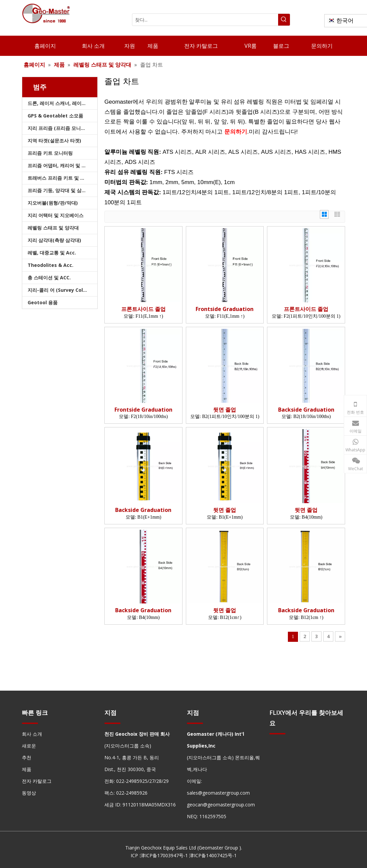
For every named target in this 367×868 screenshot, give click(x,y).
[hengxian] (30, 723)
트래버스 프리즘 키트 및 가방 (59, 178)
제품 (27, 769)
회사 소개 (32, 734)
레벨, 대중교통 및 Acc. (52, 253)
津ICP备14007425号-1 (213, 855)
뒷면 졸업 (225, 410)
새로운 (29, 746)
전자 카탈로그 (37, 781)
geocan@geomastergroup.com (221, 805)
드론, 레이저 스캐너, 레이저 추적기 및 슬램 (62, 103)
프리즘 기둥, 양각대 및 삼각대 (59, 190)
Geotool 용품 (43, 302)
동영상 (29, 793)
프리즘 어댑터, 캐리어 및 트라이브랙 (62, 165)
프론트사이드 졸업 (143, 309)
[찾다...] (205, 20)
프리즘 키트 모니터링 (50, 153)
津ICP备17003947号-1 (164, 855)
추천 (27, 757)
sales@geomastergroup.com (218, 793)
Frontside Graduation (225, 309)
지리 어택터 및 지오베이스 (56, 215)
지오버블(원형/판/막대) (53, 203)
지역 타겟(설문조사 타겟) (54, 141)
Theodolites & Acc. (51, 265)
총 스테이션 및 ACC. (49, 277)
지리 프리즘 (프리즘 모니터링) (60, 128)
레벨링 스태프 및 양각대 (53, 228)
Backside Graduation (306, 410)
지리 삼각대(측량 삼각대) (54, 240)
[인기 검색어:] (284, 20)
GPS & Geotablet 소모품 (55, 116)
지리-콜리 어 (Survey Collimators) (62, 290)
